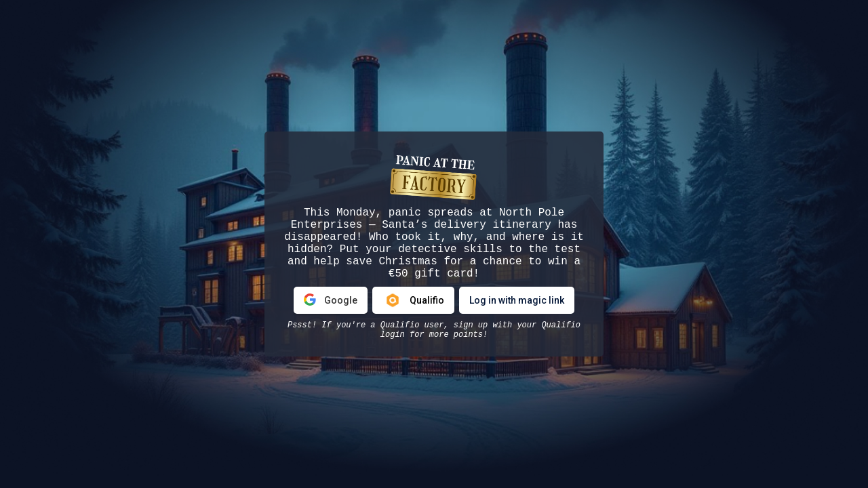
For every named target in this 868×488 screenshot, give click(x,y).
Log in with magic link (517, 300)
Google (331, 300)
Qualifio (413, 300)
